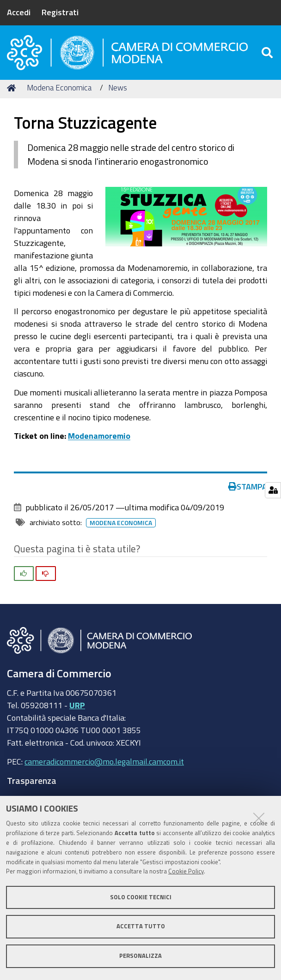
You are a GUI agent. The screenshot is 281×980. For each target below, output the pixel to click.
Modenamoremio (99, 442)
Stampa (248, 492)
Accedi (19, 12)
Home (13, 93)
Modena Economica (59, 93)
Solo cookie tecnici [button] (141, 897)
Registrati (60, 12)
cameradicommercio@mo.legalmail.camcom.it (104, 767)
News (118, 93)
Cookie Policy (186, 871)
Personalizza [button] (140, 956)
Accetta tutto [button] (141, 926)
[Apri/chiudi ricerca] (268, 55)
